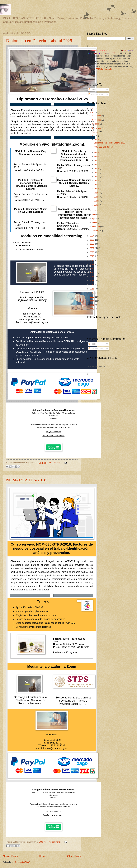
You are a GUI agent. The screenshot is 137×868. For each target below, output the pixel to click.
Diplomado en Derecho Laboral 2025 (39, 41)
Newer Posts (10, 856)
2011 (92, 289)
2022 (92, 244)
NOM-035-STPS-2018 (26, 480)
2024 (92, 236)
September (97, 128)
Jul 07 (97, 193)
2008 (92, 301)
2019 (92, 256)
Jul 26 (97, 156)
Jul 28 (97, 152)
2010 (92, 293)
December (97, 116)
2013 (92, 281)
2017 (92, 264)
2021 (92, 248)
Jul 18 (97, 173)
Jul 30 (97, 139)
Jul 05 (97, 201)
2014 (92, 277)
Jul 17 (97, 177)
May (94, 214)
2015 (92, 272)
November (97, 120)
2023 (92, 240)
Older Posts (74, 856)
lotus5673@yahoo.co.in (102, 69)
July (94, 136)
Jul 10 (97, 189)
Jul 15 (97, 181)
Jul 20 (97, 168)
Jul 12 (97, 185)
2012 (92, 285)
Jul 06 (97, 197)
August (95, 132)
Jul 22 (97, 164)
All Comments (96, 94)
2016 (92, 268)
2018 (92, 260)
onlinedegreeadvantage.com (97, 366)
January (96, 231)
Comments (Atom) (22, 862)
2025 (92, 112)
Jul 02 (97, 205)
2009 (92, 297)
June (94, 210)
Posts (92, 90)
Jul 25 (97, 160)
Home (43, 856)
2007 (92, 305)
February (96, 227)
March (95, 222)
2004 (92, 309)
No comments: (55, 462)
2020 (92, 252)
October (96, 124)
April (94, 218)
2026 (92, 108)
